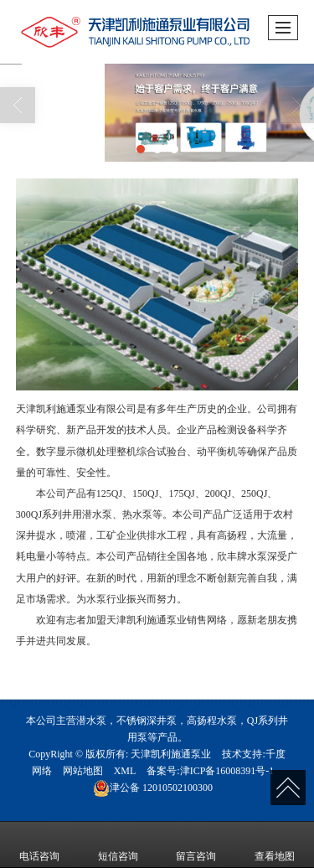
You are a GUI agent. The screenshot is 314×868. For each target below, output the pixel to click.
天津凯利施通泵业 (171, 754)
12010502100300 (153, 788)
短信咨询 (118, 845)
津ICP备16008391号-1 (227, 771)
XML (125, 771)
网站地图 (83, 771)
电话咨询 (39, 845)
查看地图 (275, 845)
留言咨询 (196, 845)
